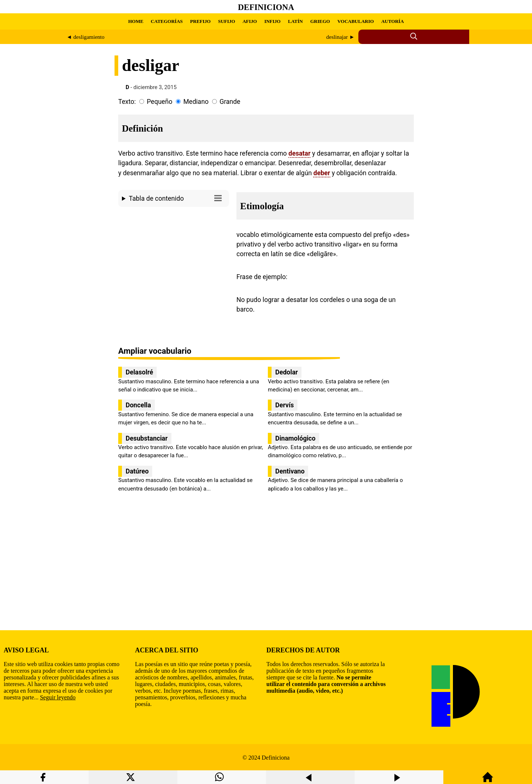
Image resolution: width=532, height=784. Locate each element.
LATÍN (295, 21)
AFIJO (250, 21)
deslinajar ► (340, 37)
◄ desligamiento (86, 37)
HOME (136, 21)
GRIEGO (320, 21)
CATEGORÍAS (167, 21)
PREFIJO (201, 21)
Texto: (127, 102)
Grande (230, 102)
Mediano (196, 102)
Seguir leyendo (58, 697)
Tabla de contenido (177, 198)
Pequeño (159, 102)
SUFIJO (226, 21)
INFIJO (272, 21)
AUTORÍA (393, 21)
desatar (300, 153)
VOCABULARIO (356, 21)
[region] (174, 272)
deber (322, 173)
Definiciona (266, 7)
